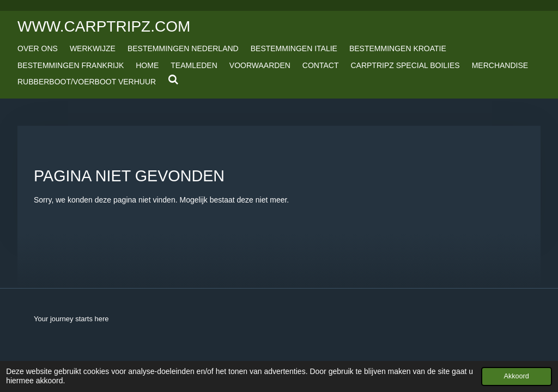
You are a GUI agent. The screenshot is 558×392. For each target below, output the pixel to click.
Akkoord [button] (517, 376)
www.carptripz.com (104, 26)
